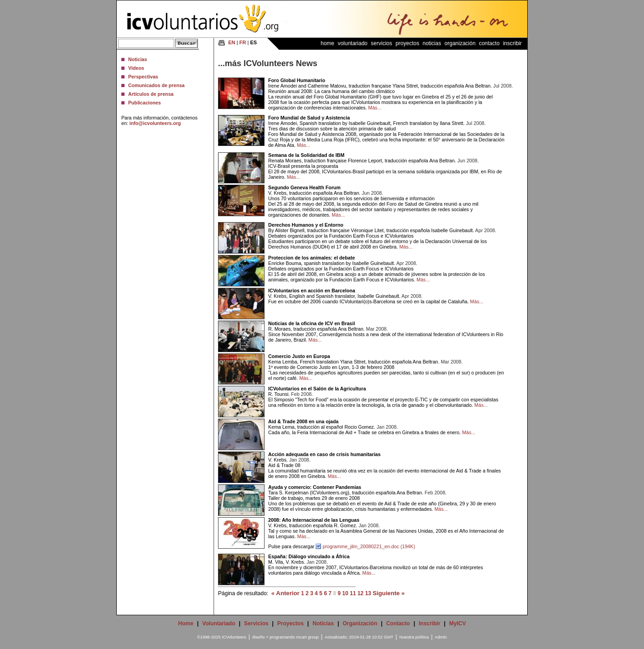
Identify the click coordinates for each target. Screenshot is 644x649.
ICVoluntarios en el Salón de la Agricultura (317, 389)
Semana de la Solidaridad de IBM (306, 155)
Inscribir (512, 43)
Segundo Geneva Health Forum (304, 187)
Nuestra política (414, 637)
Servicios (382, 43)
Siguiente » (389, 593)
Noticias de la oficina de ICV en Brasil (312, 323)
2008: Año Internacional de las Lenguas (314, 520)
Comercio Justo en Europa (299, 356)
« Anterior (286, 593)
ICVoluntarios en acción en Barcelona (312, 291)
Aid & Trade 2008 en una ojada (303, 421)
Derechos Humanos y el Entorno (306, 225)
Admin (441, 637)
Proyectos (407, 43)
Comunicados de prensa (156, 85)
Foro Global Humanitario (297, 80)
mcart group (307, 637)
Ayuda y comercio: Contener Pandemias (315, 487)
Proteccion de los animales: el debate (312, 258)
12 (361, 593)
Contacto (489, 43)
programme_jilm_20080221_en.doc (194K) (369, 546)
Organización (460, 43)
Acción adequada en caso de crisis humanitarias (324, 454)
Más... (375, 108)
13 (368, 593)
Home (327, 43)
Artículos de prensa (151, 94)
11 (353, 593)
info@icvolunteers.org (155, 123)
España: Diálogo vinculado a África (309, 556)
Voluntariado (352, 43)
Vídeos (136, 68)
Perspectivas (143, 77)
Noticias (138, 59)
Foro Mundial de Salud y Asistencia (309, 118)
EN (232, 42)
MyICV (458, 623)
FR (243, 42)
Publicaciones (145, 103)
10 (345, 593)
